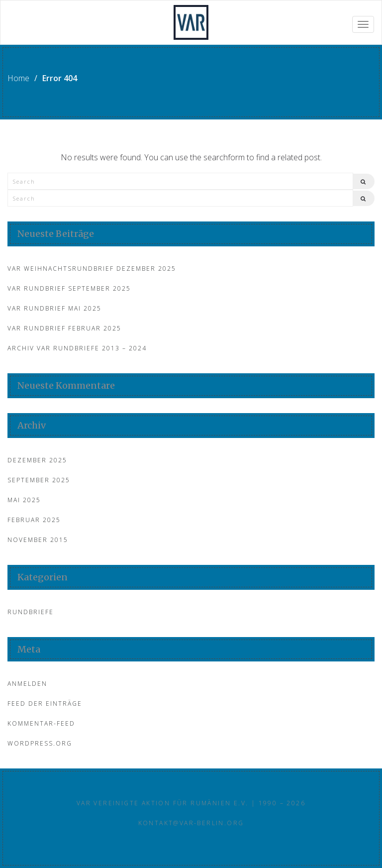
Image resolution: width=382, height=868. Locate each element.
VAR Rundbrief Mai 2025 (54, 308)
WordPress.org (40, 743)
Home (18, 78)
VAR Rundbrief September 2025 (69, 288)
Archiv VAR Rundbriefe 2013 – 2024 (77, 348)
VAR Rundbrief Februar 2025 (64, 328)
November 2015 (38, 540)
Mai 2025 (24, 500)
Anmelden (27, 684)
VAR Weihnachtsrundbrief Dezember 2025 (92, 269)
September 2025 (39, 480)
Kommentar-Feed (41, 723)
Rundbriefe (31, 612)
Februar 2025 (34, 520)
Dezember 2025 (37, 460)
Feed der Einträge (45, 704)
